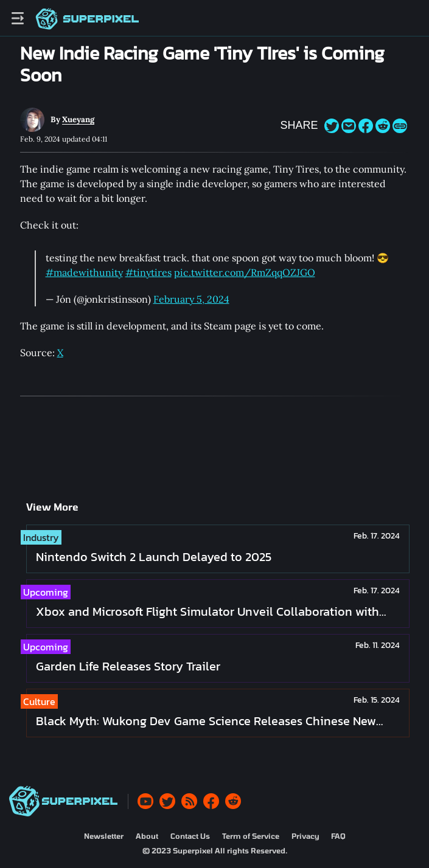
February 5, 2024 (191, 299)
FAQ (338, 836)
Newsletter (104, 836)
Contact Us (190, 836)
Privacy (305, 836)
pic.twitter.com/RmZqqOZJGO (245, 272)
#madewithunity (84, 272)
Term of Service (251, 836)
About (147, 836)
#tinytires (148, 272)
